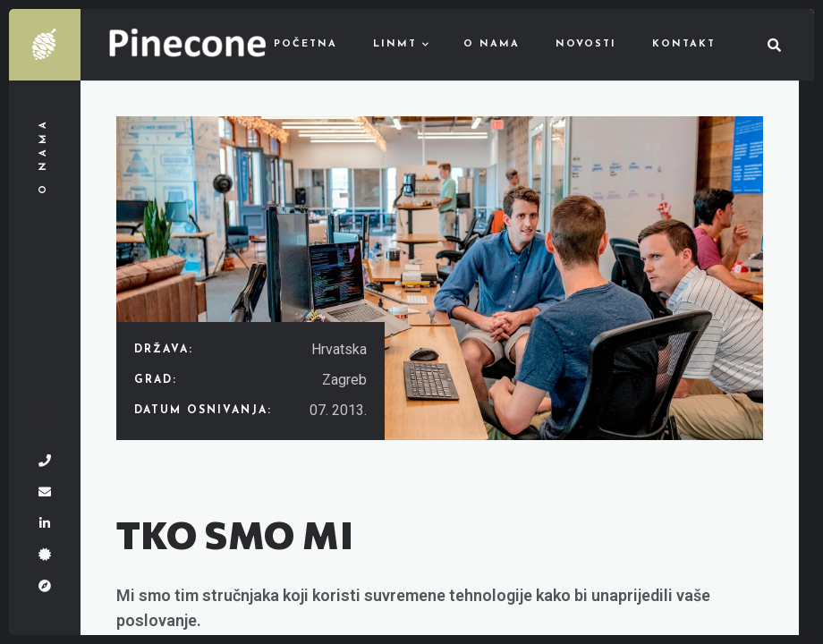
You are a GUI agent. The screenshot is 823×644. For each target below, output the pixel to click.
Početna (305, 44)
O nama (492, 44)
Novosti (586, 44)
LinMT (395, 44)
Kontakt (684, 44)
